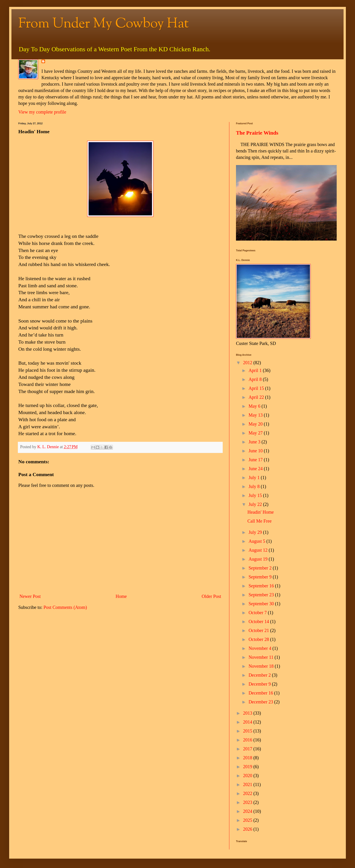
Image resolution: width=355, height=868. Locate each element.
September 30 (262, 604)
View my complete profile (42, 112)
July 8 (255, 486)
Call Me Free (260, 521)
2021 (248, 784)
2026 (248, 829)
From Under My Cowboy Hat (104, 24)
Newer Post (30, 596)
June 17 (256, 460)
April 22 (257, 397)
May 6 (255, 406)
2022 (248, 793)
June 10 (256, 451)
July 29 (256, 532)
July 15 (256, 495)
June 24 (256, 469)
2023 (248, 802)
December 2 (260, 675)
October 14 (259, 621)
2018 (248, 758)
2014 (248, 722)
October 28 (259, 639)
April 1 (256, 370)
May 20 (256, 424)
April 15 (257, 388)
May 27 (256, 433)
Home (121, 596)
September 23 (262, 595)
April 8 (256, 379)
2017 (248, 749)
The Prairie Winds (257, 133)
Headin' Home (261, 512)
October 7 (258, 613)
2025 (248, 820)
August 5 (257, 541)
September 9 (261, 577)
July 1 (255, 477)
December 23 (261, 702)
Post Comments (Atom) (65, 607)
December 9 (260, 684)
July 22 (256, 504)
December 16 (261, 693)
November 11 (262, 657)
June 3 (255, 442)
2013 (248, 713)
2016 (248, 740)
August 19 (259, 559)
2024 (248, 811)
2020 (248, 776)
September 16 (262, 586)
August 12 (259, 550)
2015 (248, 731)
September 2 (261, 568)
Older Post (211, 596)
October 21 (259, 630)
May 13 (256, 415)
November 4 (260, 648)
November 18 (262, 666)
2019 (248, 767)
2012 (248, 363)
